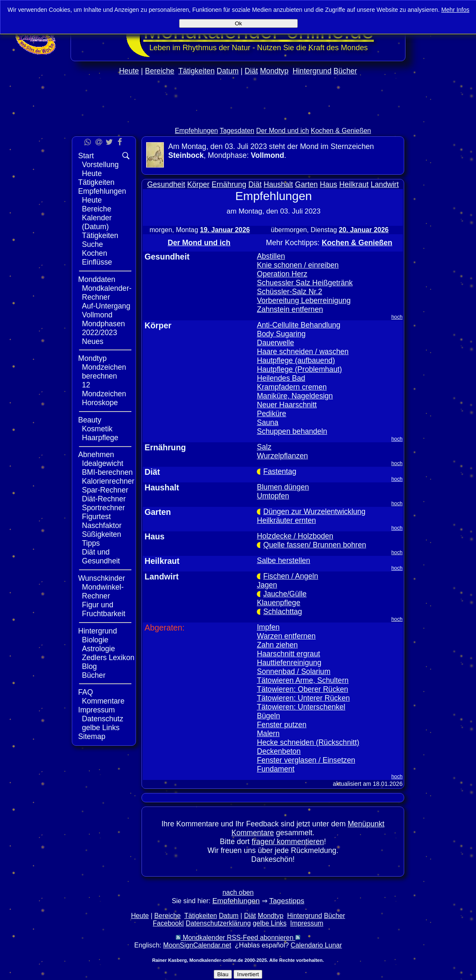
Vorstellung (100, 165)
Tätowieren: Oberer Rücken (302, 689)
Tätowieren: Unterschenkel (301, 707)
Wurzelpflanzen (282, 456)
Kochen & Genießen (341, 131)
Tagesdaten (237, 131)
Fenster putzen (282, 725)
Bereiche (159, 71)
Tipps (91, 543)
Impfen (268, 627)
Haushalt (278, 184)
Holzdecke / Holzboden (295, 536)
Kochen (95, 253)
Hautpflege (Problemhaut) (299, 369)
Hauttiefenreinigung (289, 663)
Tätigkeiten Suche (100, 240)
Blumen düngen (283, 487)
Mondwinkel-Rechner (103, 592)
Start (86, 156)
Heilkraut (354, 184)
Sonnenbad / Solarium (294, 671)
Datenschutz (103, 719)
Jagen (267, 585)
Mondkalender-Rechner (107, 293)
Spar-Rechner (105, 490)
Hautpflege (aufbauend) (296, 360)
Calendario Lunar (316, 945)
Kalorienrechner (108, 481)
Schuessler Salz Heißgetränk (305, 283)
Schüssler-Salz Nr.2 (290, 292)
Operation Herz (282, 274)
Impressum (97, 710)
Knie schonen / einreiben (298, 265)
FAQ (86, 692)
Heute (129, 71)
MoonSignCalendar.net (197, 945)
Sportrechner (103, 508)
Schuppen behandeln (292, 431)
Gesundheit (166, 184)
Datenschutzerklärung (218, 923)
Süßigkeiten (102, 534)
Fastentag (280, 471)
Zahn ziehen (277, 645)
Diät (251, 71)
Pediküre (271, 414)
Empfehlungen (196, 131)
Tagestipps (287, 901)
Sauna (268, 422)
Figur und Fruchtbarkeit (104, 609)
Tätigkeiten (196, 71)
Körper (198, 184)
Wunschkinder (102, 578)
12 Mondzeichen (104, 389)
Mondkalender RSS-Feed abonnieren (238, 938)
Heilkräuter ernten (286, 520)
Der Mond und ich (283, 131)
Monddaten (97, 279)
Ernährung (229, 184)
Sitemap (92, 736)
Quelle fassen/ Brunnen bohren (315, 545)
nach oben (238, 892)
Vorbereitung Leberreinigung (304, 300)
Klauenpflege (279, 603)
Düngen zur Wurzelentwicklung (314, 512)
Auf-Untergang (106, 306)
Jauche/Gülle (285, 594)
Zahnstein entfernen (290, 309)
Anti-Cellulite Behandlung (299, 325)
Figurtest (96, 517)
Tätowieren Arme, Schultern (303, 680)
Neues (93, 341)
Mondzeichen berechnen (104, 372)
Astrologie (98, 649)
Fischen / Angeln (291, 576)
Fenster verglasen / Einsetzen (306, 760)
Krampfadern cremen (292, 387)
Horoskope (100, 403)
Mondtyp (274, 71)
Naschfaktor (102, 525)
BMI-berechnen (107, 472)
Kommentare (103, 701)
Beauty (90, 420)
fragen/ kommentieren (288, 842)
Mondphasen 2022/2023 (103, 328)
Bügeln (268, 716)
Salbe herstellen (283, 560)
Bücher (345, 71)
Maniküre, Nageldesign (295, 396)
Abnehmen (96, 455)
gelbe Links (101, 728)
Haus (328, 184)
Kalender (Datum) (97, 222)
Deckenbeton (279, 751)
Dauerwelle (275, 343)
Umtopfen (273, 496)
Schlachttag (283, 612)
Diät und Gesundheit (101, 556)
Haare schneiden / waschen (303, 352)
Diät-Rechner (104, 499)
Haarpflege (100, 438)
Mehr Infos (456, 10)
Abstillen (271, 256)
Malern (268, 734)
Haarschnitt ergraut (288, 654)
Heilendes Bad (281, 378)
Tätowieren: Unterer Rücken (303, 698)
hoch (397, 317)
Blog (89, 666)
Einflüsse (97, 262)
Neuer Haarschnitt (287, 405)
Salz (264, 447)
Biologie (95, 640)
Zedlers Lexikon (108, 658)
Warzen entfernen (286, 636)
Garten (307, 184)
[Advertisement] (441, 252)
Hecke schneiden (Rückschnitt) (308, 742)
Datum (228, 71)
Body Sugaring (281, 334)
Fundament (276, 769)
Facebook (168, 923)
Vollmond (97, 315)
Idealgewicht (103, 463)
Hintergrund (312, 71)
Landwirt (385, 184)
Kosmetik (97, 429)
